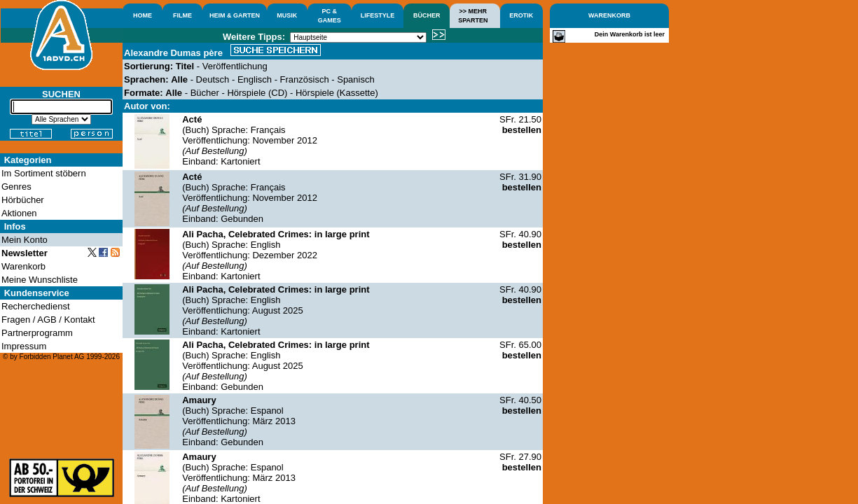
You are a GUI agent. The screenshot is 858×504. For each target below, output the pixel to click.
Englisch (255, 79)
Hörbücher (23, 200)
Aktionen (19, 213)
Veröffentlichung (235, 66)
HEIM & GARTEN (235, 15)
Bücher (205, 93)
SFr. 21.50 (520, 125)
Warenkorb (23, 266)
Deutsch (213, 79)
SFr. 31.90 (520, 182)
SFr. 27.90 (520, 462)
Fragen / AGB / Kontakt (48, 320)
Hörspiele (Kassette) (337, 93)
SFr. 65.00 (520, 350)
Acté (192, 119)
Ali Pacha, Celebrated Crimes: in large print (276, 234)
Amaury (199, 400)
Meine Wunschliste (40, 280)
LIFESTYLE (378, 15)
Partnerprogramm (37, 333)
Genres (16, 187)
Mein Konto (25, 240)
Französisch (305, 79)
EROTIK (521, 15)
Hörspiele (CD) (257, 93)
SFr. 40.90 (520, 239)
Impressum (24, 346)
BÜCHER (427, 15)
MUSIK (287, 15)
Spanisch (355, 79)
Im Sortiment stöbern (44, 173)
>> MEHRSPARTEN (473, 16)
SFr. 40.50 (520, 405)
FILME (182, 15)
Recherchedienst (36, 306)
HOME (143, 15)
